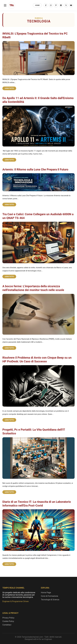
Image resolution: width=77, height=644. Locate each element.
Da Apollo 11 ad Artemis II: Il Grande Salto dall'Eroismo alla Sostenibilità (38, 100)
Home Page (46, 593)
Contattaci (7, 625)
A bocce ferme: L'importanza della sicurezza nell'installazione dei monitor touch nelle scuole (33, 288)
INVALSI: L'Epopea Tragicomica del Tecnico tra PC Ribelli (35, 35)
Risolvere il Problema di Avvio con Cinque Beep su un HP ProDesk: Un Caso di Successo (37, 360)
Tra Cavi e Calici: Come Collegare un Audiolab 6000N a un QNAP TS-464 (38, 216)
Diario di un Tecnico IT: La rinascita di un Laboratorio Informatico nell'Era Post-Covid (37, 504)
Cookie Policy (8, 621)
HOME (37, 5)
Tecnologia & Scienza (50, 600)
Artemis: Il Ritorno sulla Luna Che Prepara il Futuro (35, 169)
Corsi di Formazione (49, 596)
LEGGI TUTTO (9, 88)
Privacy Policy (8, 618)
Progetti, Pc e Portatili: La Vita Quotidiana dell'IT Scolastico (34, 432)
